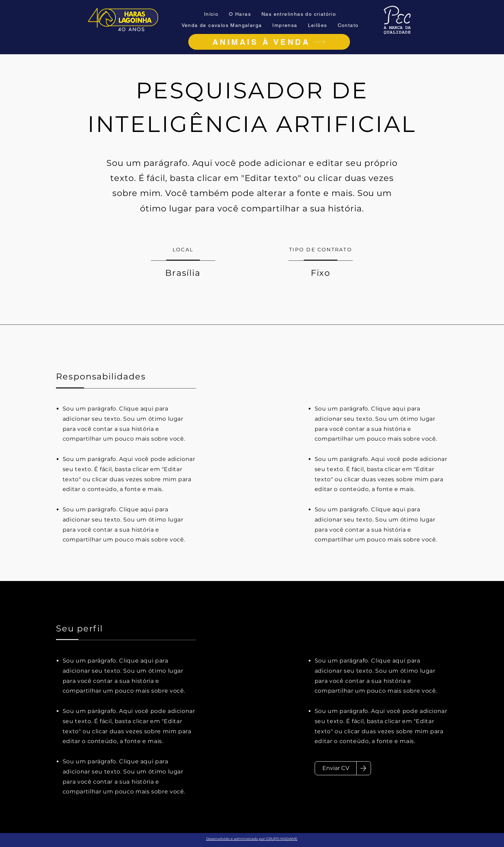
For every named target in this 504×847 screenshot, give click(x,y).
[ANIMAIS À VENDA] (269, 42)
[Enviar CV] (336, 768)
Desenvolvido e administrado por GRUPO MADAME (252, 839)
